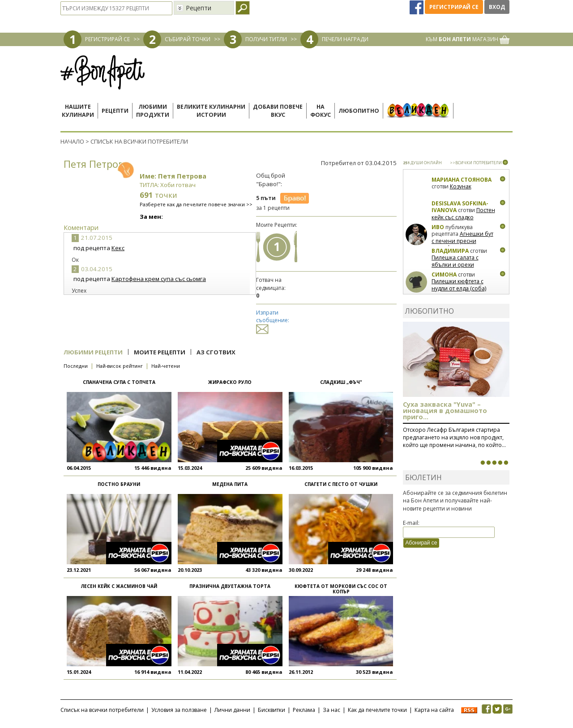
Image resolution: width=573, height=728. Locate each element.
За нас (331, 710)
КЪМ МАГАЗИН (468, 39)
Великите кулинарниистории (211, 111)
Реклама (304, 710)
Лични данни (232, 710)
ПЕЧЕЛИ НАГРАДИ (345, 39)
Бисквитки (272, 710)
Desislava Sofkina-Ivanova (460, 207)
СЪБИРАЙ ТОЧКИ (188, 39)
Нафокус (321, 111)
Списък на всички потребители (102, 710)
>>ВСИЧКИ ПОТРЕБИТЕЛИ (476, 163)
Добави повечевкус (278, 111)
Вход (497, 7)
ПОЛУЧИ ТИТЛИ (266, 39)
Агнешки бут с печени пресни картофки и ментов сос (462, 241)
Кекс (118, 248)
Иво (438, 227)
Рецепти (115, 111)
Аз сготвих (216, 352)
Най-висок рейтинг (120, 366)
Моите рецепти (160, 352)
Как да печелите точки (377, 710)
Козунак (461, 186)
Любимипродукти (153, 111)
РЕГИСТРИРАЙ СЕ (107, 39)
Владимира (450, 251)
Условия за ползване (179, 710)
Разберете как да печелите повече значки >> (196, 204)
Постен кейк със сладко (463, 214)
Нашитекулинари (78, 111)
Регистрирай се (454, 7)
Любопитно (359, 111)
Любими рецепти (93, 352)
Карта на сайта (434, 710)
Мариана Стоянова (462, 180)
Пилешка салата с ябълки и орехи (455, 261)
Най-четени (166, 366)
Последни (76, 366)
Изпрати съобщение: (273, 321)
